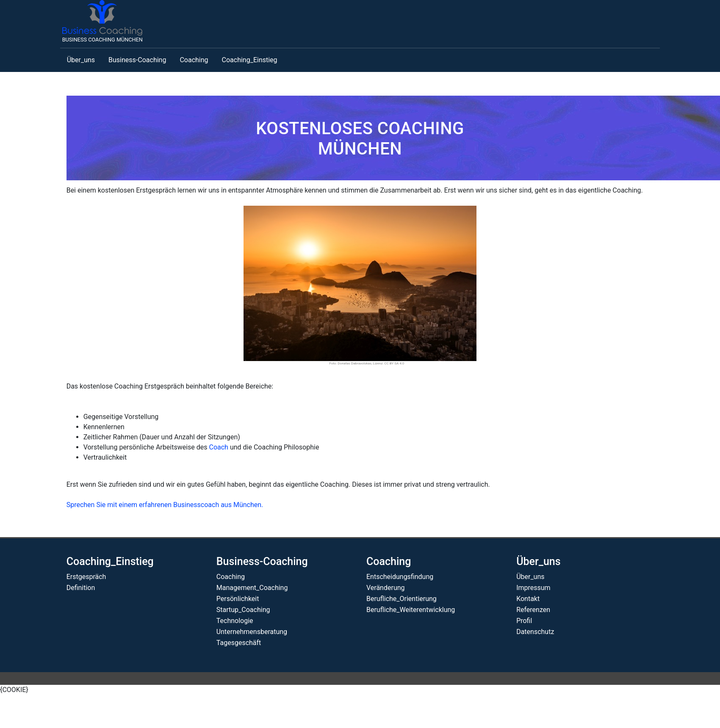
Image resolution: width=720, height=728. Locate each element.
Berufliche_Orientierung (402, 599)
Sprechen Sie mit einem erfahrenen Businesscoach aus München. (165, 505)
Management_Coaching (252, 588)
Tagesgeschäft (239, 643)
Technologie (235, 621)
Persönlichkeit (238, 599)
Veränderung (386, 588)
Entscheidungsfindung (400, 577)
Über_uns (81, 60)
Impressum (533, 588)
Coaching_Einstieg (250, 60)
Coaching (194, 60)
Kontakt (528, 599)
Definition (81, 588)
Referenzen (533, 610)
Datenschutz (535, 632)
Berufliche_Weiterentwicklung (411, 610)
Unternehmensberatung (252, 632)
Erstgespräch (86, 577)
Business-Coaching (137, 60)
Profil (524, 621)
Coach (218, 447)
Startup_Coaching (243, 610)
